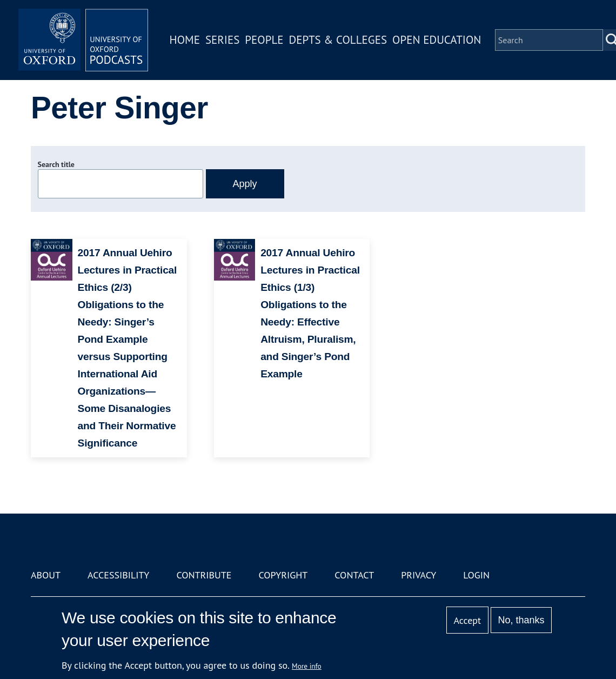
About (46, 575)
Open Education (437, 40)
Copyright (283, 575)
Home (185, 40)
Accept (467, 620)
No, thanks (521, 620)
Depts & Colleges (338, 40)
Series (222, 40)
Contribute (204, 575)
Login (476, 575)
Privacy (419, 575)
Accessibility (118, 575)
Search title (56, 164)
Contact (354, 575)
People (264, 40)
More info (307, 666)
